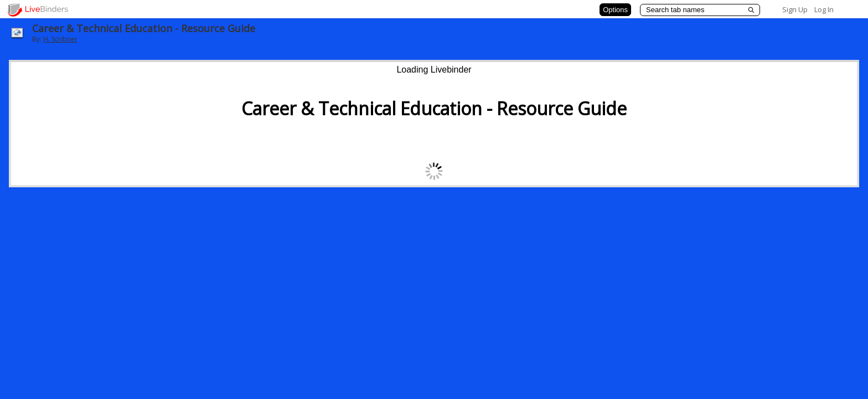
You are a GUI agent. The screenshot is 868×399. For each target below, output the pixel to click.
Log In (824, 9)
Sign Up (795, 9)
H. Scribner (60, 39)
